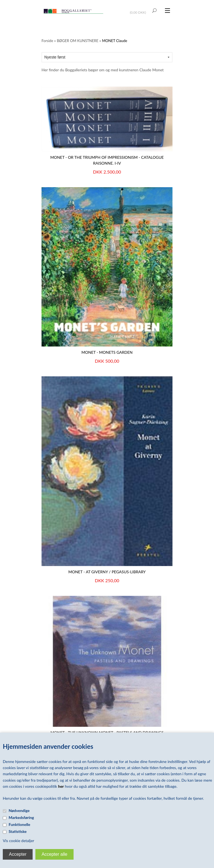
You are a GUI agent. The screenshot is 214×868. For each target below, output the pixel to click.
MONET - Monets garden (107, 352)
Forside (47, 41)
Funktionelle (20, 824)
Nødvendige (19, 810)
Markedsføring (21, 817)
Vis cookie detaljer (19, 841)
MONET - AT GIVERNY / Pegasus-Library (107, 572)
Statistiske (18, 831)
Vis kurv (139, 9)
